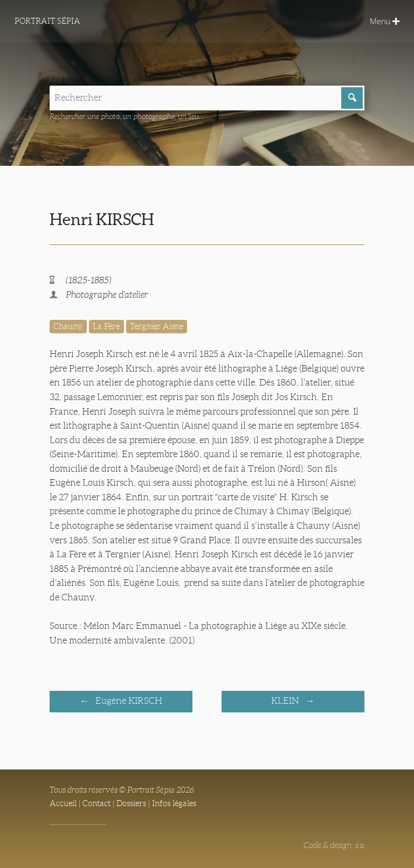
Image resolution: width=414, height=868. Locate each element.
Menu (385, 21)
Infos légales (174, 803)
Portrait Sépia (47, 21)
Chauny (68, 326)
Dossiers (131, 803)
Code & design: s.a (334, 845)
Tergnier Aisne (157, 326)
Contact (96, 803)
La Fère (106, 326)
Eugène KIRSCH (128, 701)
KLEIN (286, 701)
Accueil (63, 803)
